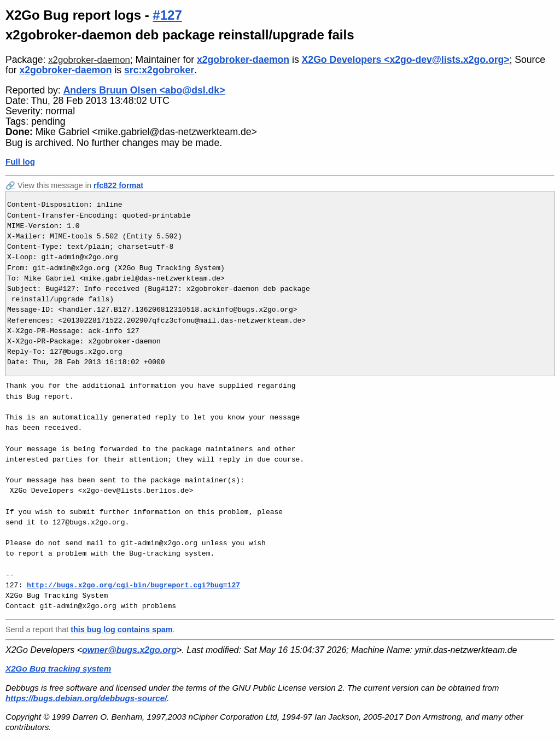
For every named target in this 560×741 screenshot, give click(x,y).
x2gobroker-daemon (89, 60)
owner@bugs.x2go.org (129, 650)
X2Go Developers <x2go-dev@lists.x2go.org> (406, 60)
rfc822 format (118, 185)
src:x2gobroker (159, 70)
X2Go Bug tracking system (58, 669)
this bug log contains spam (121, 629)
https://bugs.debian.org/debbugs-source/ (86, 698)
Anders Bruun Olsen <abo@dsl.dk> (144, 90)
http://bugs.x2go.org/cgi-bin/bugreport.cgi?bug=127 (133, 585)
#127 (167, 15)
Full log (20, 162)
